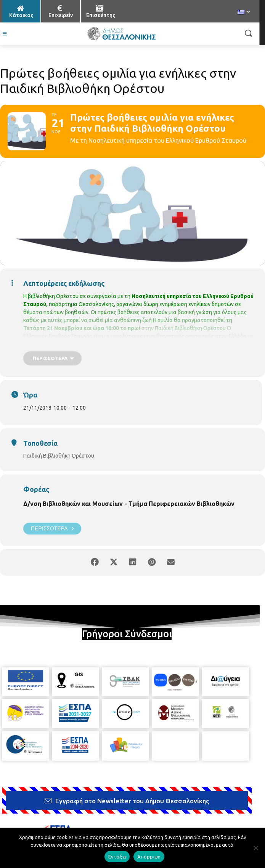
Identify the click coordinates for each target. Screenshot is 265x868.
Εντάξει (117, 857)
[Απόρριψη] (255, 848)
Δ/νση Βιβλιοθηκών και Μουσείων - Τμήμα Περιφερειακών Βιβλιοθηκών (129, 504)
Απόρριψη (149, 857)
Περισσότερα (52, 529)
